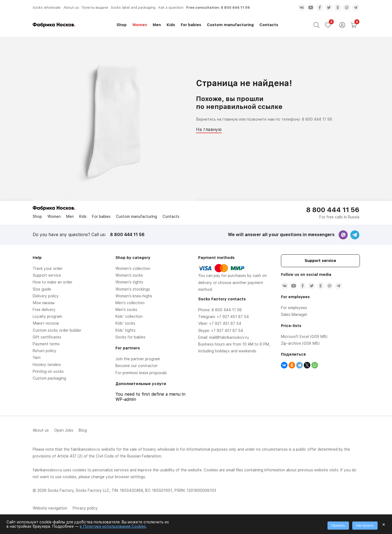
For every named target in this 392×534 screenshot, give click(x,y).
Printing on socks (48, 371)
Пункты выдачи (95, 7)
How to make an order (53, 282)
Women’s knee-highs (134, 296)
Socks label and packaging (133, 7)
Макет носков (46, 323)
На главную (209, 129)
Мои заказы (44, 303)
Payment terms (46, 344)
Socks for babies (130, 337)
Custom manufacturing (230, 25)
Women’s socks (129, 275)
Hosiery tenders (47, 365)
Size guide (42, 289)
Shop (122, 25)
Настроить (365, 526)
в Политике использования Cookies (113, 526)
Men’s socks (126, 310)
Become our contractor (137, 366)
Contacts (269, 25)
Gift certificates (47, 337)
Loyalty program (47, 316)
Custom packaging (49, 378)
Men (157, 25)
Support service (47, 275)
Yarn (37, 358)
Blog (83, 430)
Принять (338, 526)
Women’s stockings (133, 289)
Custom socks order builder (57, 330)
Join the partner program (138, 359)
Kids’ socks (125, 323)
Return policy (45, 351)
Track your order (48, 268)
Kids (171, 25)
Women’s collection (133, 268)
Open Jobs (64, 430)
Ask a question (171, 7)
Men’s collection (130, 303)
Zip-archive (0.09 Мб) (300, 343)
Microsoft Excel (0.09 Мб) (304, 337)
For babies (191, 25)
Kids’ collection (129, 316)
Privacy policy (85, 508)
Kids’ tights (125, 330)
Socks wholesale (47, 7)
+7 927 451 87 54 (233, 317)
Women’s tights (129, 282)
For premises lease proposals (141, 373)
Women (140, 25)
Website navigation (50, 508)
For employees (294, 308)
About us (71, 7)
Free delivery (44, 310)
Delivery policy (46, 296)
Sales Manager (294, 315)
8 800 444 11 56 (235, 7)
